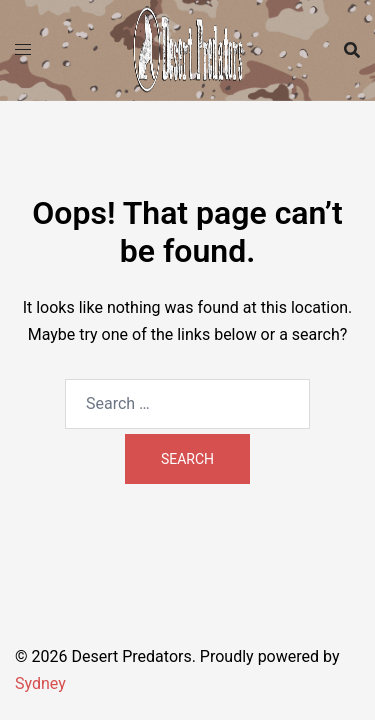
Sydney (40, 683)
